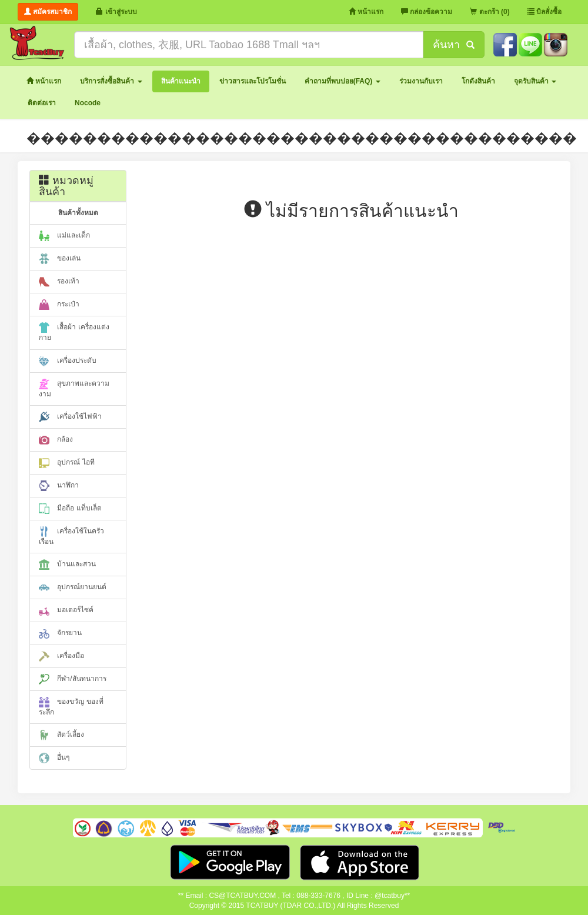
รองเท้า (59, 282)
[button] (111, 81)
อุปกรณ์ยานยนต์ (73, 587)
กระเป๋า (59, 305)
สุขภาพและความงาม (74, 388)
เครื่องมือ (61, 656)
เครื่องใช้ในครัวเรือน (71, 536)
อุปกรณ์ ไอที (67, 463)
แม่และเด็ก (64, 236)
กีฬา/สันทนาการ (73, 679)
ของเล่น (60, 259)
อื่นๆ (54, 758)
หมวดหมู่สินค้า (66, 186)
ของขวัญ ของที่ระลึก (71, 707)
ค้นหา (453, 45)
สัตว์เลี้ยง (61, 735)
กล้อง (56, 440)
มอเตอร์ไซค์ (66, 610)
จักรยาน (60, 633)
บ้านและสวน (67, 565)
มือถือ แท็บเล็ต (70, 509)
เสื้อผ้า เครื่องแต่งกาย (74, 332)
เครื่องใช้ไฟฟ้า (70, 417)
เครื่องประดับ (68, 361)
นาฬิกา (59, 486)
